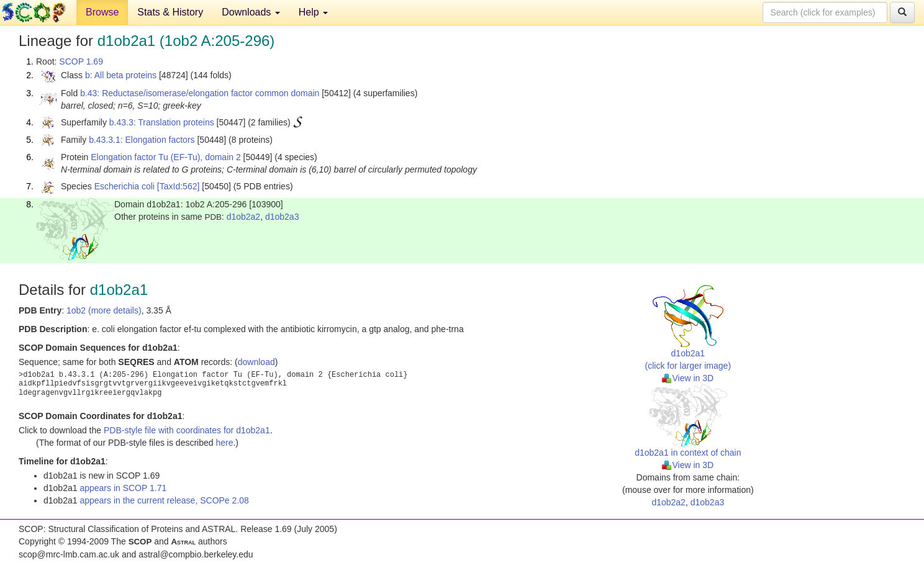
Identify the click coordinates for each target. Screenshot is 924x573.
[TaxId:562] (179, 186)
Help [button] (313, 12)
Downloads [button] (251, 12)
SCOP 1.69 (81, 61)
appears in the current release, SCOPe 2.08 (164, 500)
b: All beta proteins (121, 75)
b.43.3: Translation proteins (162, 122)
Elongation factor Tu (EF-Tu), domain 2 (165, 157)
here (224, 443)
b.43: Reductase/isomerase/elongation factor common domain (200, 93)
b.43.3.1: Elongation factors (142, 140)
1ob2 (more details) (104, 310)
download (256, 362)
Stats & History (170, 12)
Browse (102, 12)
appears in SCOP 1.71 (123, 488)
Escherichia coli (125, 186)
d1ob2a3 (282, 217)
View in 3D (688, 378)
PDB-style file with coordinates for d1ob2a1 (187, 430)
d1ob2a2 (244, 217)
